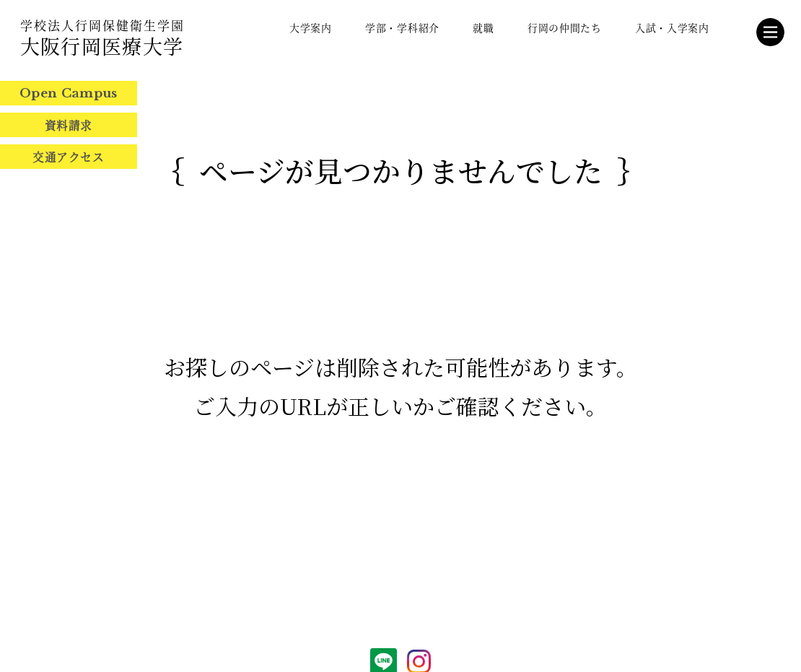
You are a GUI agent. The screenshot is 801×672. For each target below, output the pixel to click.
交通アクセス (68, 157)
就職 (483, 27)
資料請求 (69, 125)
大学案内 (311, 27)
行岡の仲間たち (565, 27)
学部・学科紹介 (402, 27)
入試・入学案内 (672, 27)
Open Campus (69, 93)
